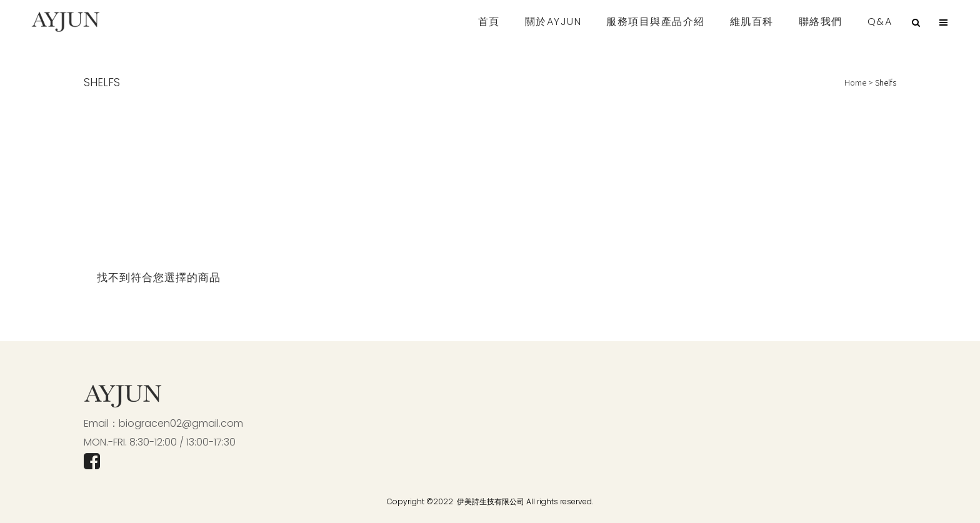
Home (855, 82)
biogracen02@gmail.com (181, 423)
